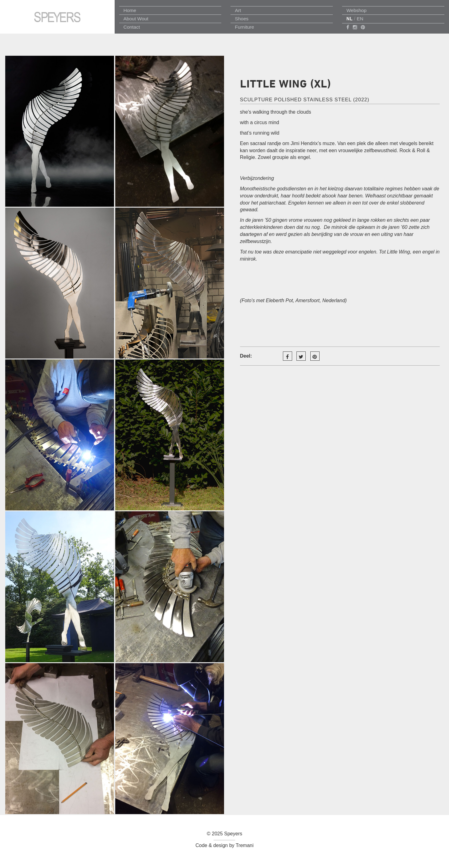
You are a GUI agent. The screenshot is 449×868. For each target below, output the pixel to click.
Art (238, 10)
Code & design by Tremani (225, 845)
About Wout (136, 19)
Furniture (244, 27)
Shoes (242, 19)
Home (130, 10)
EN (360, 19)
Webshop (356, 10)
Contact (132, 27)
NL (349, 19)
